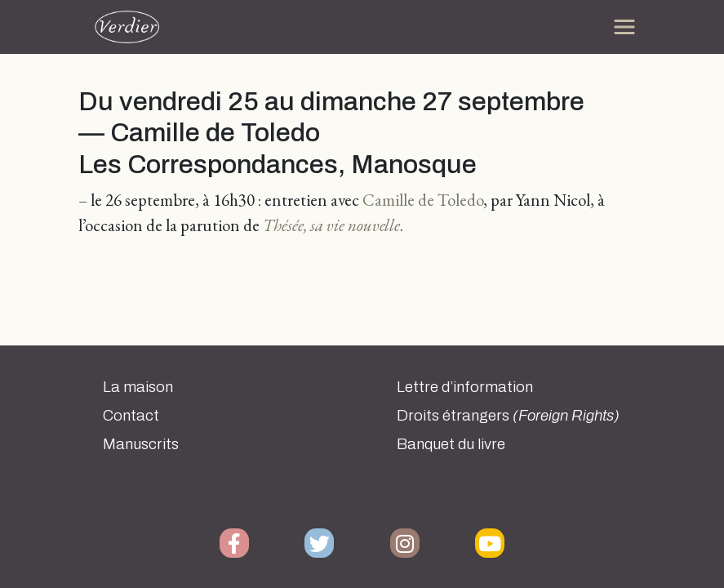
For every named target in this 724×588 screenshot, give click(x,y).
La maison (138, 387)
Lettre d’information (465, 387)
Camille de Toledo (423, 200)
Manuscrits (141, 444)
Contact (131, 416)
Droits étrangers (508, 416)
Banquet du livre (451, 444)
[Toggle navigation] (624, 27)
